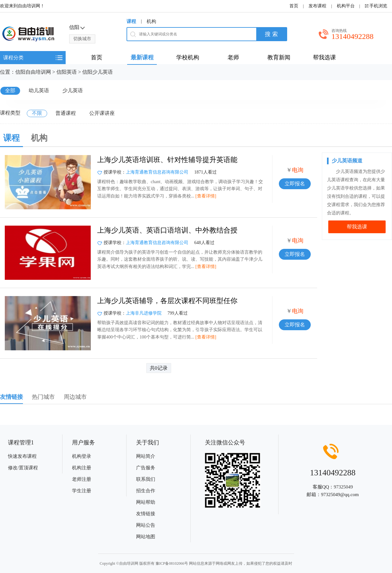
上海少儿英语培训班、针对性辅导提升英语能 (167, 160)
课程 (131, 21)
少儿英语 (73, 90)
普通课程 (66, 113)
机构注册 (82, 468)
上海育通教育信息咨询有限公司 (157, 172)
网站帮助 (146, 502)
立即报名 (295, 184)
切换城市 (82, 39)
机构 (151, 21)
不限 (37, 113)
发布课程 (317, 6)
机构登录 (82, 456)
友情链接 (146, 514)
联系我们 (146, 479)
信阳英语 (67, 72)
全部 (10, 90)
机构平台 (346, 6)
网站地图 (146, 537)
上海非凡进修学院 (144, 313)
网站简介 (146, 456)
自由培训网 (129, 563)
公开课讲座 (102, 113)
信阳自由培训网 (33, 72)
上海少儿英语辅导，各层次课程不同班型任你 (167, 301)
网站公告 (146, 525)
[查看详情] (206, 196)
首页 (294, 6)
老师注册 (82, 479)
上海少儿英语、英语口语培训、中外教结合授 (167, 230)
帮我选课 (357, 227)
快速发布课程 (22, 456)
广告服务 (146, 468)
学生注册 (82, 491)
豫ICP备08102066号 (172, 563)
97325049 (343, 487)
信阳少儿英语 (98, 72)
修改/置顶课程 (23, 468)
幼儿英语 (39, 90)
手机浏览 (378, 6)
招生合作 (146, 491)
